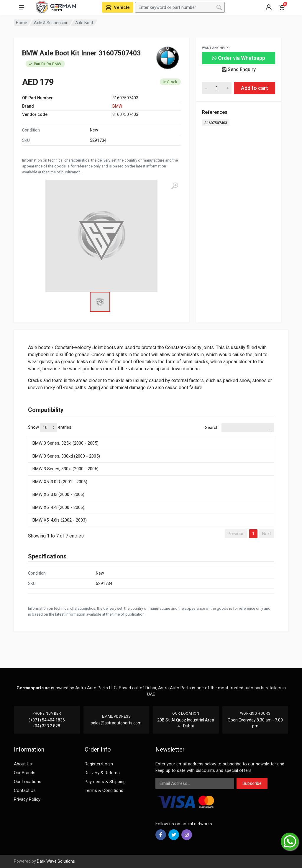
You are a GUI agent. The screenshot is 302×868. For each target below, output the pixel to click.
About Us (23, 764)
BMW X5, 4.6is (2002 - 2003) (60, 520)
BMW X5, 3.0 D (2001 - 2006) (60, 482)
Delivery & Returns (102, 773)
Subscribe (252, 783)
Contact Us (25, 790)
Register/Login (99, 764)
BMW (117, 106)
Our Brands (25, 773)
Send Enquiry (239, 69)
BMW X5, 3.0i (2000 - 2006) (58, 494)
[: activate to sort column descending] (151, 436)
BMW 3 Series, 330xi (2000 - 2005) (65, 469)
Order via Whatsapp (239, 58)
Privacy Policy (27, 799)
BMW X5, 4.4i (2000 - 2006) (58, 507)
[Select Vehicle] (118, 7)
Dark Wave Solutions (56, 861)
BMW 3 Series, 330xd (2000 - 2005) (66, 456)
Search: (239, 428)
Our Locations (28, 782)
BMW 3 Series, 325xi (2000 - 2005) (65, 443)
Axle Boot (84, 23)
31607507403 (216, 123)
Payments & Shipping (105, 782)
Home (22, 23)
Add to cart (255, 88)
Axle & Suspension (51, 23)
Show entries (50, 428)
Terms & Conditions (104, 790)
